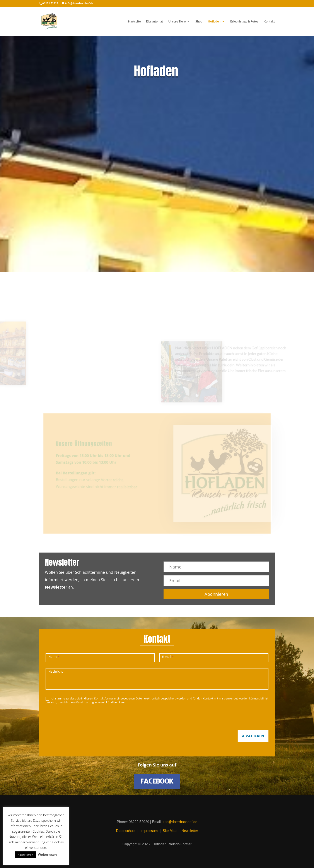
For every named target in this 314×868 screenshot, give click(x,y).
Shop (199, 22)
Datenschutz (126, 831)
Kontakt (269, 22)
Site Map (170, 831)
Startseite (134, 22)
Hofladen (214, 22)
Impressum (149, 831)
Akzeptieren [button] (25, 855)
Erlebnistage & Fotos (244, 22)
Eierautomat (154, 22)
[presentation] (79, 716)
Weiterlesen (47, 854)
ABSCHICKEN (253, 736)
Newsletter (190, 831)
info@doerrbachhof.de (180, 822)
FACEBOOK (157, 781)
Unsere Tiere (177, 22)
